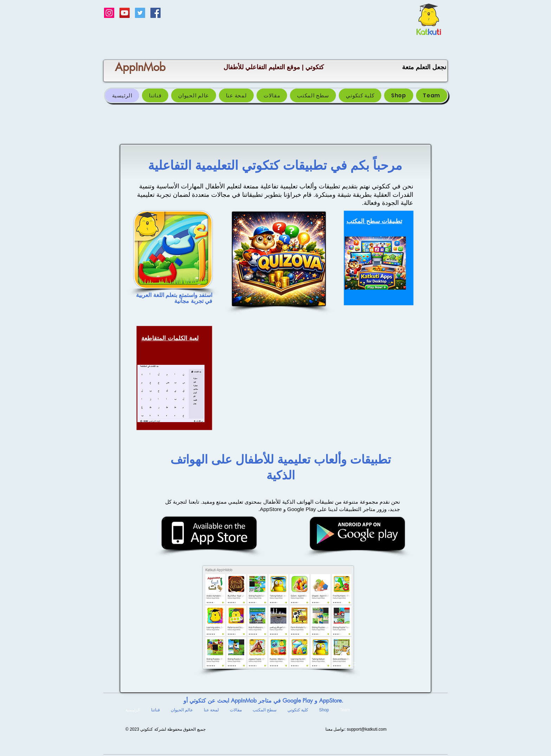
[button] (313, 95)
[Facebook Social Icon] (155, 13)
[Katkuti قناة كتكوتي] (125, 13)
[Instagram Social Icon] (109, 13)
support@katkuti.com (367, 729)
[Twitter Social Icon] (140, 13)
